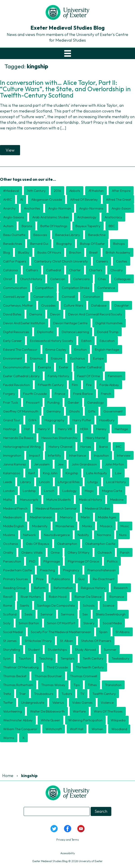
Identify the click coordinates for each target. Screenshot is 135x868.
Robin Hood (58, 597)
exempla (45, 367)
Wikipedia (118, 720)
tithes (92, 685)
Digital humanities (109, 323)
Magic (89, 491)
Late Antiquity (97, 473)
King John (50, 473)
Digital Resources (16, 332)
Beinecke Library (68, 235)
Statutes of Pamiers (96, 641)
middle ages (107, 517)
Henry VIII (65, 429)
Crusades (48, 305)
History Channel (61, 447)
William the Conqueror (20, 729)
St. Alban (66, 641)
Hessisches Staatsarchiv (59, 438)
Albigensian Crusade (47, 199)
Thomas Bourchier (48, 676)
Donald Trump (108, 332)
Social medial (13, 632)
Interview (124, 455)
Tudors (67, 694)
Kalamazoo (12, 473)
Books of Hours (49, 252)
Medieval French (15, 508)
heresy (101, 429)
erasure (57, 358)
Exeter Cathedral (89, 367)
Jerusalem (42, 464)
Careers (102, 261)
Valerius (58, 702)
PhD (32, 561)
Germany (54, 411)
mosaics (106, 526)
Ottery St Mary (79, 552)
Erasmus (36, 358)
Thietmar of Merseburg (21, 667)
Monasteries (65, 526)
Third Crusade (57, 667)
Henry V (44, 429)
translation (113, 685)
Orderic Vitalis (32, 552)
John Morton (114, 464)
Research (121, 588)
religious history (93, 588)
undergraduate (33, 702)
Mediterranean (41, 517)
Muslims (9, 535)
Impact (35, 455)
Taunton (25, 658)
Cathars (32, 270)
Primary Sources (16, 579)
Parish (125, 552)
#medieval (11, 191)
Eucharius (78, 358)
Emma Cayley (56, 349)
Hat (27, 429)
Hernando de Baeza (18, 438)
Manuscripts (29, 500)
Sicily (7, 623)
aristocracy (113, 217)
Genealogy (96, 402)
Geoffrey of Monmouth (21, 411)
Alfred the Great (118, 199)
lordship (29, 491)
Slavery (89, 623)
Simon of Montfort (61, 623)
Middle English (14, 526)
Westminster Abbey (18, 720)
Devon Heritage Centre (70, 323)
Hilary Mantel (95, 438)
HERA (84, 429)
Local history (116, 482)
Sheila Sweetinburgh (111, 614)
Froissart (33, 402)
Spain (103, 632)
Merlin (85, 517)
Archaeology (87, 217)
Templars (68, 658)
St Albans (123, 632)
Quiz (81, 579)
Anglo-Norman (60, 208)
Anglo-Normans (91, 208)
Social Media (112, 623)
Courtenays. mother (18, 305)
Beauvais (40, 235)
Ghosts (74, 411)
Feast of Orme (89, 376)
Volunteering (13, 711)
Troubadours (44, 694)
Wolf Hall (77, 729)
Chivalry (117, 270)
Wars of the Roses (108, 711)
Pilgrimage (52, 561)
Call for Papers (15, 261)
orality (8, 552)
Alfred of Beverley (84, 199)
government (113, 411)
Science (109, 605)
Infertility (55, 455)
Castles (122, 261)
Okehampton (67, 544)
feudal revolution (16, 385)
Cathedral (54, 270)
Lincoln (45, 482)
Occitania (10, 544)
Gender (73, 402)
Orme (55, 552)
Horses (86, 447)
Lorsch (49, 491)
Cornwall (68, 297)
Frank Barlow (83, 394)
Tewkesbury (120, 658)
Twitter (8, 702)
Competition (44, 288)
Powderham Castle (17, 570)
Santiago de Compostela (56, 605)
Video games (82, 702)
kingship (72, 473)
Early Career (13, 341)
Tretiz (7, 694)
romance (117, 597)
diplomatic (45, 332)
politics (112, 561)
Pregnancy (71, 570)
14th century (36, 191)
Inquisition (101, 455)
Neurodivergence (57, 535)
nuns (123, 535)
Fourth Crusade (35, 394)
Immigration (12, 455)
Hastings (10, 429)
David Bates (12, 314)
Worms (9, 738)
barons (27, 226)
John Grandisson (84, 464)
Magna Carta (112, 491)
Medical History (90, 500)
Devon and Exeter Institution (24, 323)
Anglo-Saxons (14, 217)
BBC (112, 226)
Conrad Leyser (14, 297)
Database (99, 305)
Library (26, 482)
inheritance (78, 455)
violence (107, 702)
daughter (122, 305)
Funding (54, 402)
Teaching (46, 658)
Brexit (93, 252)
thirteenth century (90, 667)
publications (61, 579)
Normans (104, 535)
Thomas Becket (15, 676)
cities (102, 279)
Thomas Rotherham (18, 685)
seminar (47, 614)
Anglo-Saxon (121, 208)
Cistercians (81, 279)
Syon (7, 658)
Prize (40, 579)
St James (10, 641)
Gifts (92, 411)
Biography (64, 244)
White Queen (50, 720)
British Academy (118, 252)
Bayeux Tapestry (88, 226)
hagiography (55, 420)
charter (75, 270)
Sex (85, 614)
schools (89, 605)
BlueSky (24, 252)
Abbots (75, 191)
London (9, 491)
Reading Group (15, 588)
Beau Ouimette (14, 235)
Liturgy (93, 482)
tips (77, 685)
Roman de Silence (88, 597)
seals (29, 614)
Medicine (117, 500)
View (10, 150)
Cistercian (58, 279)
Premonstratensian (102, 570)
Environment (13, 358)
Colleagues (122, 279)
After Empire (121, 191)
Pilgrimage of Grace (83, 561)
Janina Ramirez (15, 464)
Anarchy (9, 208)
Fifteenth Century (51, 385)
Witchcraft (54, 729)
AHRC (8, 199)
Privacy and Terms (67, 840)
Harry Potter (82, 420)
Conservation (43, 297)
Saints (25, 605)
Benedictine (97, 235)
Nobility (83, 535)
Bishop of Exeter (93, 244)
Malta (7, 500)
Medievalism (13, 517)
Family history (58, 376)
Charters (96, 270)
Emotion (81, 349)
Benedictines (13, 244)
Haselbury (107, 420)
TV (82, 694)
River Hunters (31, 597)
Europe (98, 358)
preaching (47, 570)
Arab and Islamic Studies (51, 217)
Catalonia (10, 270)
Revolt (8, 597)
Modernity (40, 526)
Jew (61, 464)
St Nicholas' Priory (38, 641)
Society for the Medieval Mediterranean (61, 632)
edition (86, 341)
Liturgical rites (69, 482)
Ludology (70, 491)
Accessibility (68, 853)
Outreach (105, 552)
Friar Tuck (11, 402)
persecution (12, 561)
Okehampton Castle (100, 544)
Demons (36, 314)
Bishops (119, 244)
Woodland (119, 729)
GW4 (32, 420)
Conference (106, 288)
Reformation (63, 588)
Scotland (10, 614)
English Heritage (107, 349)
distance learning (75, 332)
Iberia (103, 447)
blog (7, 252)
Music (125, 526)
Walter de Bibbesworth (47, 711)
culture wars (73, 305)
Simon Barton (29, 623)
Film (75, 385)
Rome (8, 605)
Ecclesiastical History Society (52, 341)
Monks (87, 526)
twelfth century (104, 694)
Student (34, 650)
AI (22, 199)
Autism (8, 226)
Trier (23, 694)
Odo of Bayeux (38, 544)
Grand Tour (12, 420)
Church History (31, 279)
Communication (15, 288)
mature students (59, 500)
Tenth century (93, 658)
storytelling (12, 650)
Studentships (57, 650)
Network (30, 535)
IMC (119, 447)
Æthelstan (96, 191)
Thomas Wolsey (53, 685)
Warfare (79, 711)
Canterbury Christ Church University (61, 261)
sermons (68, 614)
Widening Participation (85, 720)
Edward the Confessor (20, 349)
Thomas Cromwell (84, 676)
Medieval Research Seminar (56, 508)
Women (97, 729)
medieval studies (97, 508)
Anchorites (32, 208)
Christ (8, 279)
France (60, 394)
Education (107, 341)
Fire (89, 385)
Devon (55, 314)
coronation (92, 297)
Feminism (115, 376)
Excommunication (17, 367)
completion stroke (76, 288)
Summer (110, 650)
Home (8, 776)
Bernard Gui (39, 244)
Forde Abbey (109, 385)
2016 (57, 191)
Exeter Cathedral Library (21, 376)
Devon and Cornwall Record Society (95, 314)
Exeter (64, 367)
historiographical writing (22, 447)
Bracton (75, 252)
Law (118, 473)
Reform (40, 588)
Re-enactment (104, 579)
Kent (32, 473)
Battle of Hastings (54, 226)
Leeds (8, 482)
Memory (66, 517)
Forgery (9, 394)
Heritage (121, 429)
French (106, 394)
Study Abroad (85, 650)
